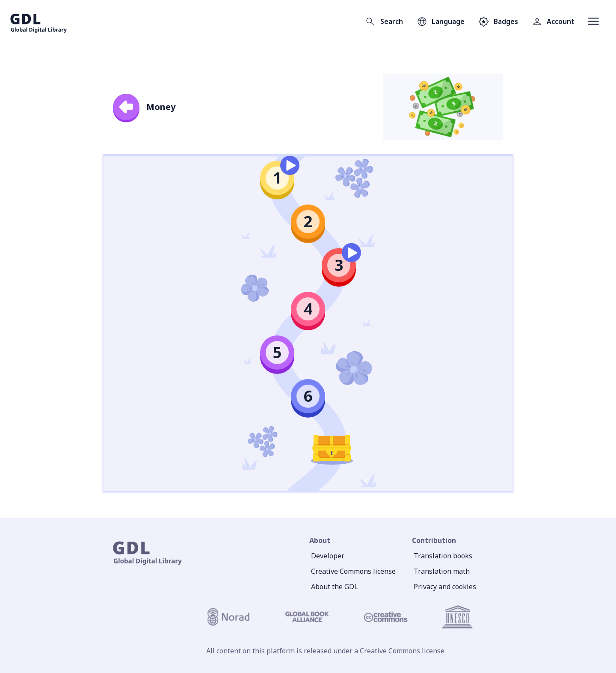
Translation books (443, 556)
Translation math (442, 571)
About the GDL (335, 587)
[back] (126, 107)
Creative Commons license (353, 571)
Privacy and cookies (445, 587)
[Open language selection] (441, 21)
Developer (328, 556)
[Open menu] (594, 21)
